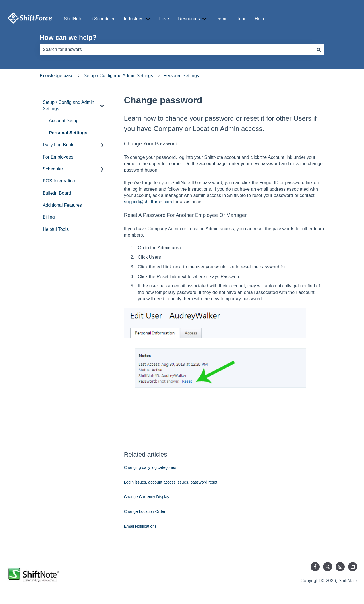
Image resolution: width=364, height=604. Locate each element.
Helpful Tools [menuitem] (56, 229)
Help (259, 19)
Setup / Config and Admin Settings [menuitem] (68, 105)
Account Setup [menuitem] (64, 121)
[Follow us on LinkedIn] (353, 567)
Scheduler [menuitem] (53, 169)
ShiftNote (73, 19)
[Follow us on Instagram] (340, 567)
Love (164, 19)
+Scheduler (103, 19)
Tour (241, 19)
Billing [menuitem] (49, 217)
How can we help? (68, 38)
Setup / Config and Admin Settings (118, 76)
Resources (189, 19)
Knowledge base (57, 76)
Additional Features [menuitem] (62, 205)
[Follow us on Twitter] (328, 567)
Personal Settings (181, 76)
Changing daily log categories (150, 467)
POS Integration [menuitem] (59, 181)
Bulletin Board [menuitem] (57, 193)
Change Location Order (145, 511)
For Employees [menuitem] (58, 157)
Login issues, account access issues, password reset (171, 482)
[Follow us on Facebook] (315, 567)
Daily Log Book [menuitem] (58, 145)
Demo (222, 19)
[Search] (319, 50)
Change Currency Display (147, 497)
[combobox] (177, 50)
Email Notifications (140, 526)
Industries (134, 19)
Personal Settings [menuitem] (68, 133)
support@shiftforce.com (148, 202)
